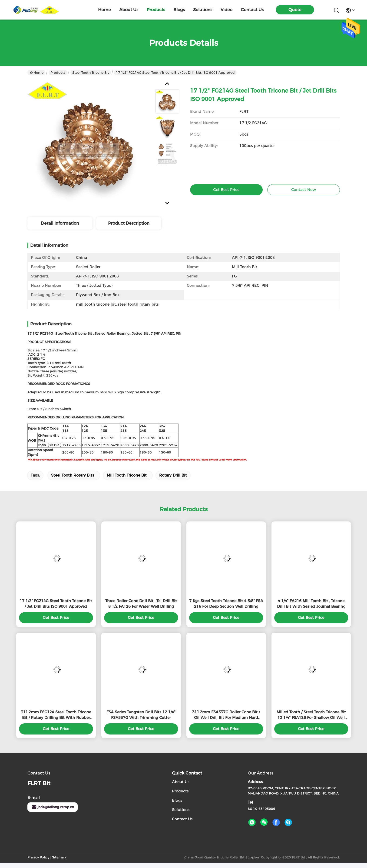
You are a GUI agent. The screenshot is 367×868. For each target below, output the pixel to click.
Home (104, 10)
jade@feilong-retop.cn (53, 807)
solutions (203, 10)
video (226, 10)
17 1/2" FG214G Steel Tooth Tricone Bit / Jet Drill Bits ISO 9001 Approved (56, 604)
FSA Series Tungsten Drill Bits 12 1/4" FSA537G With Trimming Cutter (141, 715)
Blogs (177, 800)
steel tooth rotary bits (73, 475)
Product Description (129, 223)
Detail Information (60, 223)
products (156, 10)
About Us (181, 782)
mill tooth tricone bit (127, 475)
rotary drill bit (173, 475)
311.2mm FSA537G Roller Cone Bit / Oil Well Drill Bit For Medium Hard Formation (226, 715)
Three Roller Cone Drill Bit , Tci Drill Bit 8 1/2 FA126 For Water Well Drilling (141, 604)
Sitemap (59, 857)
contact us (252, 10)
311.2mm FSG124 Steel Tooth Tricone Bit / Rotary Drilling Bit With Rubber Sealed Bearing (56, 715)
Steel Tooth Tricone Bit (91, 73)
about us (129, 10)
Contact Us (182, 819)
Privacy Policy (38, 857)
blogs (179, 10)
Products (58, 73)
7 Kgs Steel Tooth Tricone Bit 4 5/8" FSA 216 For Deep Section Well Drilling (226, 604)
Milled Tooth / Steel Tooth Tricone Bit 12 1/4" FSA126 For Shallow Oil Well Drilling (311, 715)
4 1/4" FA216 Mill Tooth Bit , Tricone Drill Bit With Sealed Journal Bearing (311, 604)
